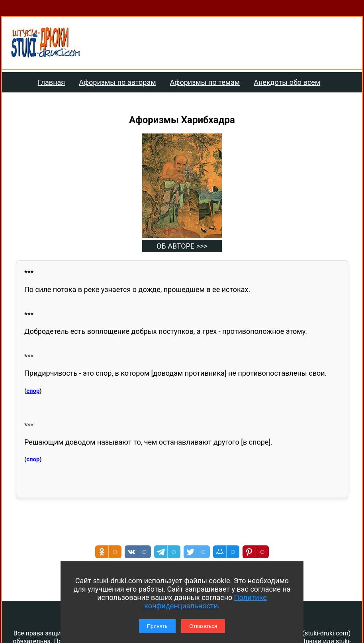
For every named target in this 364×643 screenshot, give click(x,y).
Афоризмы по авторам (117, 82)
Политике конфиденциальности (205, 602)
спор (33, 391)
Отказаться (203, 626)
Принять (157, 626)
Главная (51, 82)
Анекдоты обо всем (287, 82)
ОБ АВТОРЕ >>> (182, 246)
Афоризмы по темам (205, 82)
